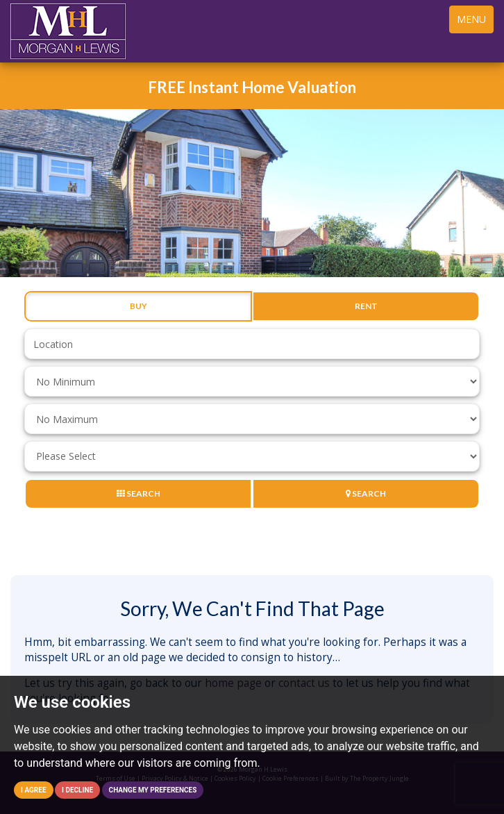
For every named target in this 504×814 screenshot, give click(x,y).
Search (138, 493)
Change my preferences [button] (153, 790)
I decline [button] (77, 790)
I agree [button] (34, 790)
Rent (366, 306)
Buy (138, 306)
